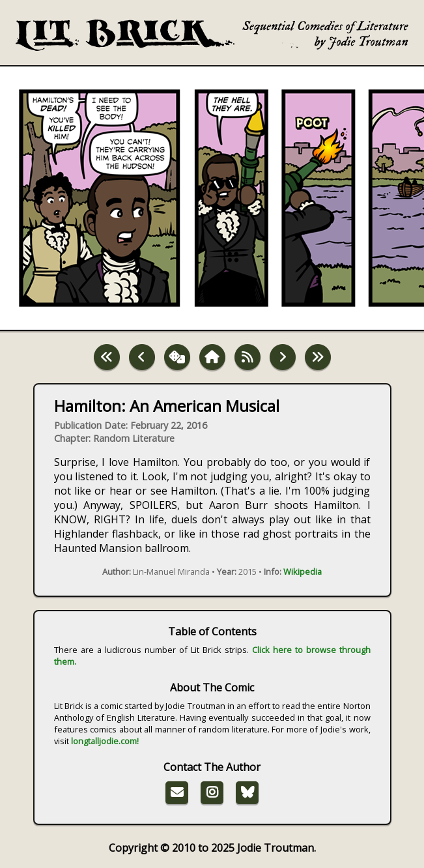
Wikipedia (303, 571)
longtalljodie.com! (105, 741)
